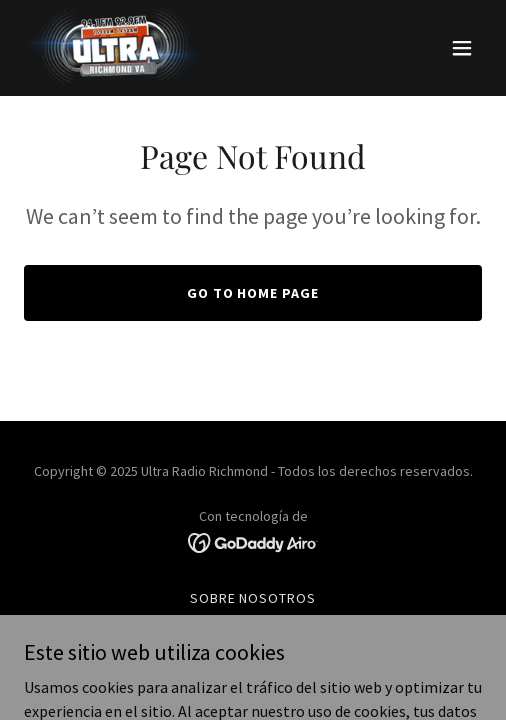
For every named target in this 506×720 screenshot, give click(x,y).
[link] (119, 48)
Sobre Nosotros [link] (253, 598)
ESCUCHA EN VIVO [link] (253, 624)
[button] (462, 48)
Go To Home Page (253, 293)
